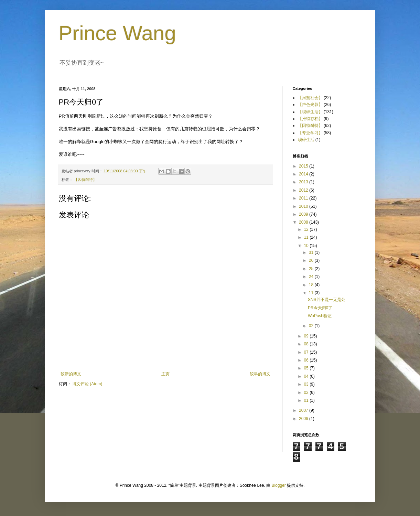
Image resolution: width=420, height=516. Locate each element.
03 (307, 384)
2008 (304, 222)
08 (307, 344)
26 (312, 260)
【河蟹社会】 (310, 98)
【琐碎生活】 (310, 112)
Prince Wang (117, 33)
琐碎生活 (306, 140)
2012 (304, 190)
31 (312, 252)
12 (307, 229)
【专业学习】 (310, 133)
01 (307, 400)
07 (307, 352)
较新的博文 (71, 374)
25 (312, 269)
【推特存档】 (310, 119)
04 (307, 376)
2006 (304, 419)
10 (307, 246)
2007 (304, 410)
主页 (165, 374)
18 (312, 285)
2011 (304, 198)
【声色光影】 (310, 105)
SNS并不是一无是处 (327, 300)
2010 (304, 206)
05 (307, 368)
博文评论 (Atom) (87, 384)
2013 (304, 182)
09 (307, 336)
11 (307, 237)
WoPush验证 (320, 316)
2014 (304, 174)
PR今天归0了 (320, 308)
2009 (304, 214)
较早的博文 (260, 374)
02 (312, 326)
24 (312, 277)
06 (307, 360)
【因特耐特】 (85, 180)
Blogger (278, 485)
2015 (304, 166)
